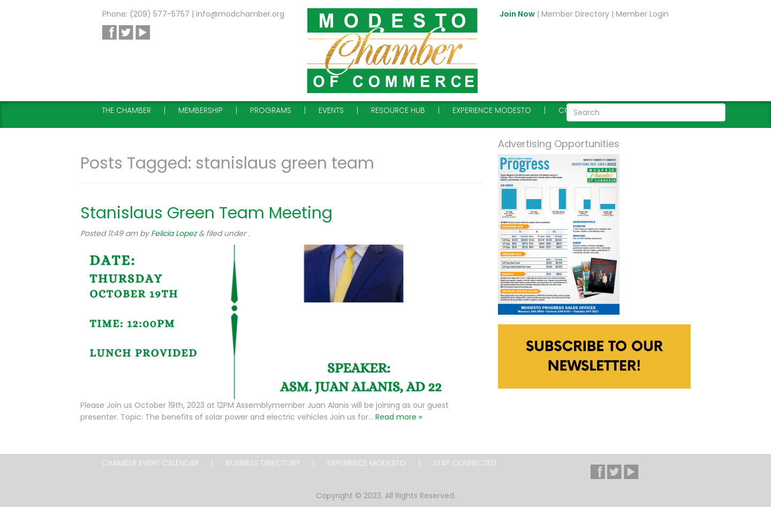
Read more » (399, 417)
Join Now (517, 14)
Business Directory (263, 463)
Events (331, 110)
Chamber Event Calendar (150, 463)
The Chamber (126, 110)
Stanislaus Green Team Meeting (206, 213)
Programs (271, 110)
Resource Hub (398, 110)
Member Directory (575, 14)
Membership (201, 110)
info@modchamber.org (240, 14)
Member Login (642, 14)
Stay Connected (465, 463)
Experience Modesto (492, 110)
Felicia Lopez (174, 233)
